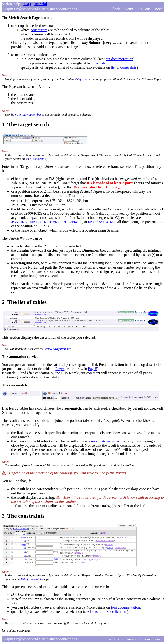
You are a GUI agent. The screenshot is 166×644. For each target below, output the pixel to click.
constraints (39, 30)
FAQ (27, 4)
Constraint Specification (108, 612)
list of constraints (124, 67)
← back (114, 9)
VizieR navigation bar (28, 114)
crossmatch (99, 63)
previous (144, 9)
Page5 (93, 369)
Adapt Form (83, 79)
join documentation (119, 59)
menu (129, 9)
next (158, 9)
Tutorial (41, 4)
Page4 (60, 369)
